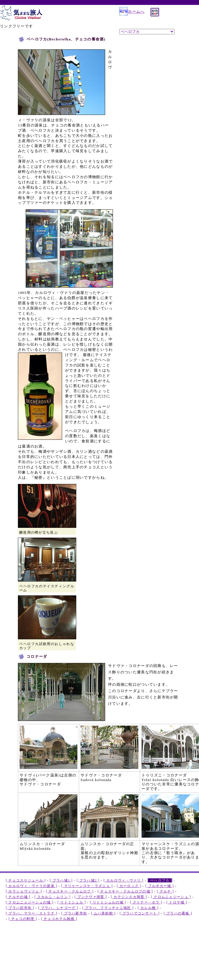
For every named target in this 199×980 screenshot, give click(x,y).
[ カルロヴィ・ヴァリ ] (123, 880)
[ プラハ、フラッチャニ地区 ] (108, 908)
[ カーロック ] (129, 886)
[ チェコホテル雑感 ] (59, 919)
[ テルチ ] (165, 891)
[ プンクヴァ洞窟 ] (91, 897)
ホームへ (132, 12)
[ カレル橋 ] (148, 908)
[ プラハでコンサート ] (140, 913)
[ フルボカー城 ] (160, 886)
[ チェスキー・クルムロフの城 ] (125, 891)
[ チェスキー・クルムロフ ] (70, 891)
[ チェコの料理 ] (23, 919)
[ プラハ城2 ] (88, 880)
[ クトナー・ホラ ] (146, 902)
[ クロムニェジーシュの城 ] (30, 902)
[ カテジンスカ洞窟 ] (129, 897)
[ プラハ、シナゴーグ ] (58, 908)
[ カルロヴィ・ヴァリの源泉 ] (31, 886)
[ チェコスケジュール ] (26, 880)
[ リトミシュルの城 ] (108, 902)
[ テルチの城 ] (18, 897)
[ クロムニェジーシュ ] (171, 897)
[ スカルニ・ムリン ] (52, 897)
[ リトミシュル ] (72, 902)
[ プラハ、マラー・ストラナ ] (31, 913)
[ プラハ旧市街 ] (20, 908)
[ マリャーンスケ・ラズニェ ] (87, 886)
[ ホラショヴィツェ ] (24, 891)
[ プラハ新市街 (74, 913)
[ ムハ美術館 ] (103, 913)
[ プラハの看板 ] (178, 913)
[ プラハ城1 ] (61, 880)
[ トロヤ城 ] (177, 902)
